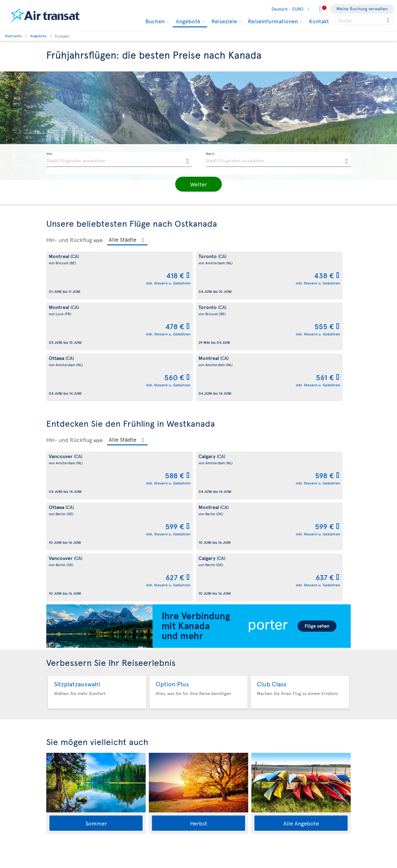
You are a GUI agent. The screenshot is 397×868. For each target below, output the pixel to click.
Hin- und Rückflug (69, 240)
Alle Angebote (301, 619)
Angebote (187, 22)
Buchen (154, 21)
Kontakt (319, 21)
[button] (198, 184)
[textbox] (119, 160)
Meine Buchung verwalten (362, 9)
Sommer (96, 619)
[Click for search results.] (388, 20)
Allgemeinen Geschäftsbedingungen (131, 865)
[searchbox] (364, 20)
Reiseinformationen (272, 21)
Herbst (199, 619)
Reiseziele (224, 21)
